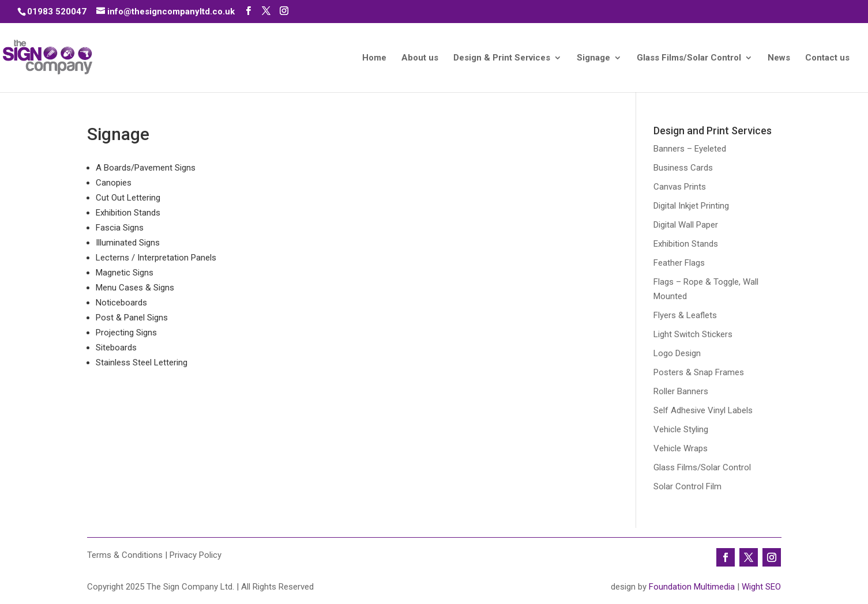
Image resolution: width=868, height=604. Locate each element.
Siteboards (116, 348)
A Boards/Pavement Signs (146, 168)
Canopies (114, 183)
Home (374, 58)
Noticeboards (121, 303)
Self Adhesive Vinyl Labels (703, 410)
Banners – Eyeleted (690, 149)
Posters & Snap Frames (699, 372)
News (779, 58)
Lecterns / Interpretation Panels (156, 258)
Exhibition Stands (128, 213)
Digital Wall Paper (686, 225)
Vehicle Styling (681, 429)
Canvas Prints (680, 187)
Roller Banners (681, 391)
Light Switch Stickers (693, 334)
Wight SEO (761, 587)
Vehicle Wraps (681, 448)
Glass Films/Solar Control (689, 58)
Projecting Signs (126, 333)
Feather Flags (679, 263)
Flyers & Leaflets (685, 315)
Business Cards (683, 168)
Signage (593, 58)
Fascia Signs (120, 228)
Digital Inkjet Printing (691, 206)
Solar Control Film (687, 486)
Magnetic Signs (125, 273)
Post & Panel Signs (132, 318)
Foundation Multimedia (692, 587)
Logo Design (677, 353)
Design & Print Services (502, 58)
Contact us (827, 58)
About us (420, 58)
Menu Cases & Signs (135, 288)
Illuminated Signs (128, 243)
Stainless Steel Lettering (142, 363)
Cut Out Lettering (128, 198)
